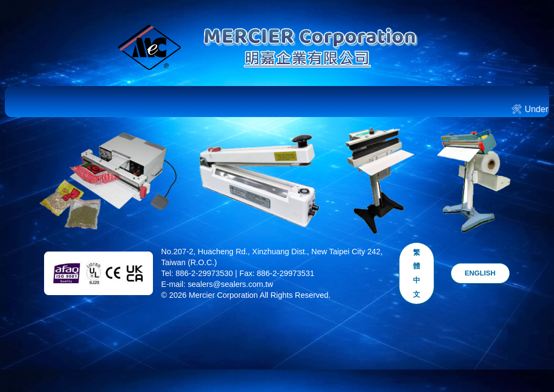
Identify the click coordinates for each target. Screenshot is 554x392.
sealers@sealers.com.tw (230, 284)
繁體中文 (417, 273)
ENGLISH (480, 273)
